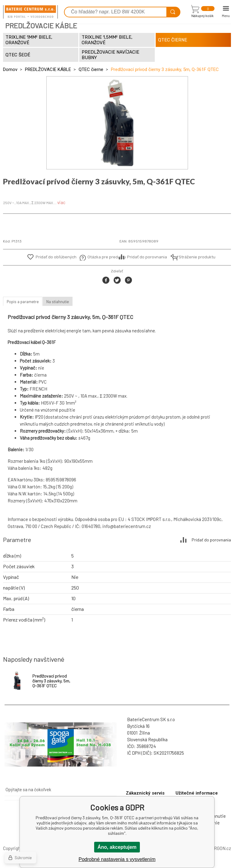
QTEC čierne (91, 69)
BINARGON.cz (217, 848)
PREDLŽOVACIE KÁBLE (48, 69)
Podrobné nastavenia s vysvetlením (117, 859)
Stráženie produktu (194, 257)
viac (61, 202)
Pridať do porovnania (147, 257)
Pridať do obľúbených (56, 257)
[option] (117, 123)
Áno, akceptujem (117, 847)
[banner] (30, 12)
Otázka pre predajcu (102, 257)
